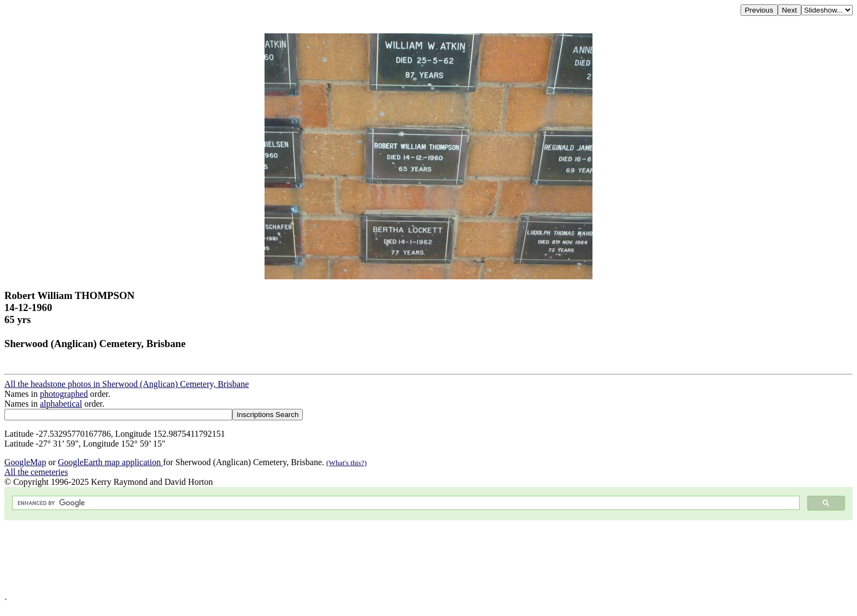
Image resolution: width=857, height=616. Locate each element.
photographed (64, 394)
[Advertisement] (332, 559)
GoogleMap (25, 462)
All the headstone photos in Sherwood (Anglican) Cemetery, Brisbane (127, 384)
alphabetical (61, 404)
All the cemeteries (36, 472)
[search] (405, 503)
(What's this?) (347, 463)
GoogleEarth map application (110, 462)
